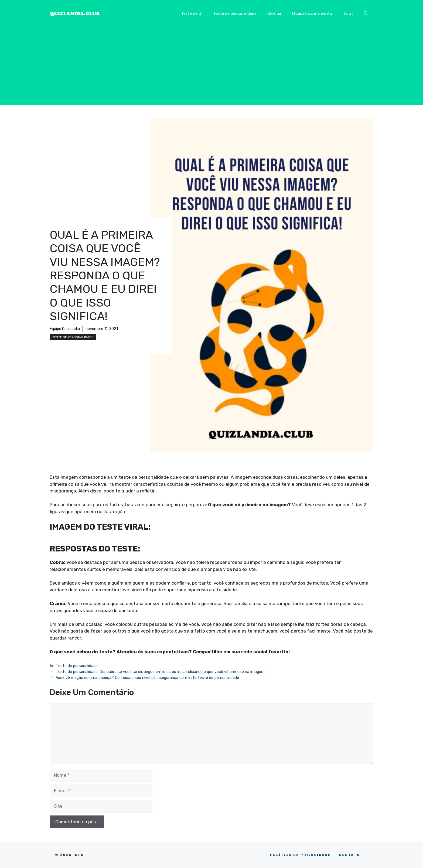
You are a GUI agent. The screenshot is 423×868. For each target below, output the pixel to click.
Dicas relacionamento (312, 13)
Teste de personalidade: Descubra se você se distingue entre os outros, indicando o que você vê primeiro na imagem (160, 672)
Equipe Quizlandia (65, 329)
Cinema (274, 13)
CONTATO (349, 855)
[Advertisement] (211, 67)
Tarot (348, 13)
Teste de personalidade (235, 13)
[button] (366, 13)
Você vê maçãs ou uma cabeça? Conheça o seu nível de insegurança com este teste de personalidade (147, 678)
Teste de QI (192, 13)
